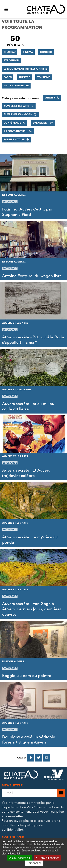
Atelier (50, 98)
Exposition (11, 60)
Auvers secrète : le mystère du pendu (30, 540)
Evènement (41, 123)
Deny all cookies (47, 858)
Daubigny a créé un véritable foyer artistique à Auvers (29, 740)
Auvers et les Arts (16, 106)
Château (10, 52)
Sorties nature (14, 140)
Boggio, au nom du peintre (27, 676)
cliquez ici (14, 853)
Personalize (34, 863)
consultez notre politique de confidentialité (22, 827)
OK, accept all (19, 858)
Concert (46, 52)
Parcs (8, 77)
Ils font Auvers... (16, 131)
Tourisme (44, 77)
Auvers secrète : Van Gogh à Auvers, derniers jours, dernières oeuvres (32, 609)
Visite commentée (16, 86)
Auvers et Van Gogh (18, 114)
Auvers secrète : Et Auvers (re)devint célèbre (26, 473)
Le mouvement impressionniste (26, 69)
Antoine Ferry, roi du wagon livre (32, 276)
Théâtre (24, 77)
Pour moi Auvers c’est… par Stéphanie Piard (27, 212)
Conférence (12, 123)
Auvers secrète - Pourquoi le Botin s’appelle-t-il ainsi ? (33, 340)
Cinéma (28, 52)
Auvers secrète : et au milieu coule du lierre (28, 406)
